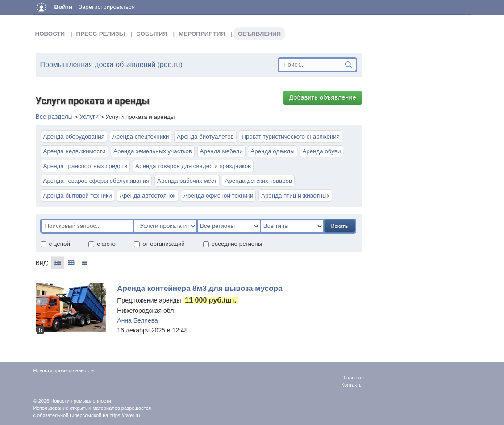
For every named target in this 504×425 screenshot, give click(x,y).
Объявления (259, 34)
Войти (64, 7)
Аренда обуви (321, 151)
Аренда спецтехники (141, 137)
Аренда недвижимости (75, 151)
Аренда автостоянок (148, 196)
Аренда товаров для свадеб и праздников (193, 166)
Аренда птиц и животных (295, 196)
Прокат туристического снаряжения (291, 137)
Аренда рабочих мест (187, 181)
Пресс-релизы (101, 34)
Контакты (352, 385)
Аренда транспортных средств (85, 166)
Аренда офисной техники (218, 196)
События (152, 34)
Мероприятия (202, 34)
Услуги (89, 117)
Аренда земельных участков (153, 151)
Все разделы (54, 117)
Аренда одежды (272, 151)
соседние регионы (232, 244)
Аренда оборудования (74, 137)
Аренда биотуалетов (205, 137)
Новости (50, 34)
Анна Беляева (137, 320)
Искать (340, 226)
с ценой (55, 244)
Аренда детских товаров (258, 181)
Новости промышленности (81, 401)
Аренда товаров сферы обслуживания (96, 181)
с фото (102, 244)
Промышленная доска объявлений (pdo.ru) (111, 65)
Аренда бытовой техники (78, 196)
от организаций (159, 244)
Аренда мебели (221, 151)
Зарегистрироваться (107, 7)
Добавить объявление (323, 97)
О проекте (353, 378)
